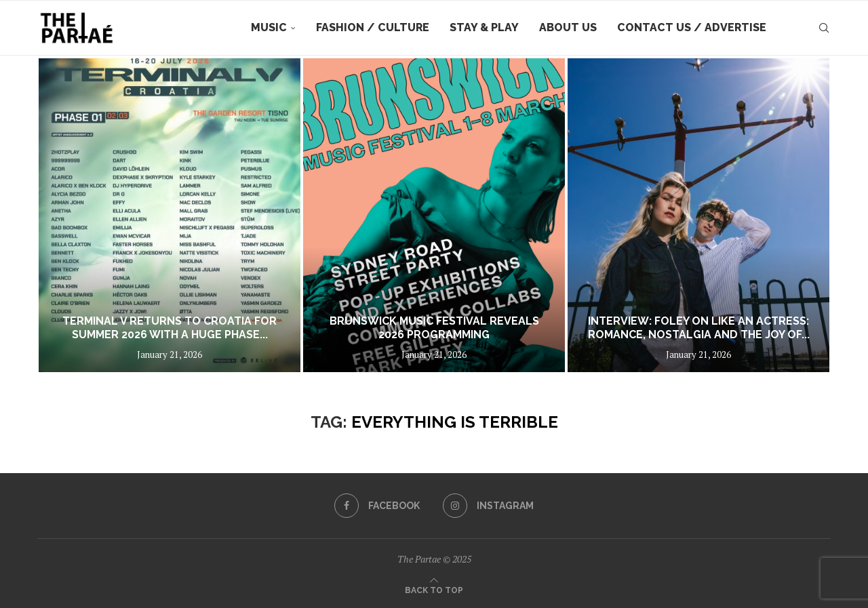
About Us (568, 27)
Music (269, 27)
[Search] (824, 28)
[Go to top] (434, 589)
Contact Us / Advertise (692, 27)
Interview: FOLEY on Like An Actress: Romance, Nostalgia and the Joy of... (699, 328)
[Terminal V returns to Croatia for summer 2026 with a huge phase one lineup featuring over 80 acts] (170, 215)
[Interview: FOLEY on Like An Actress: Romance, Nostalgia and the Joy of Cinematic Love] (698, 215)
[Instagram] (488, 506)
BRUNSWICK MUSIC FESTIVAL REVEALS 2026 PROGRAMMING (434, 328)
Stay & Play (484, 27)
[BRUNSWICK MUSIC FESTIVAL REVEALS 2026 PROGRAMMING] (434, 215)
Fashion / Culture (373, 27)
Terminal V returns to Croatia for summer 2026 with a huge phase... (170, 328)
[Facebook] (377, 506)
